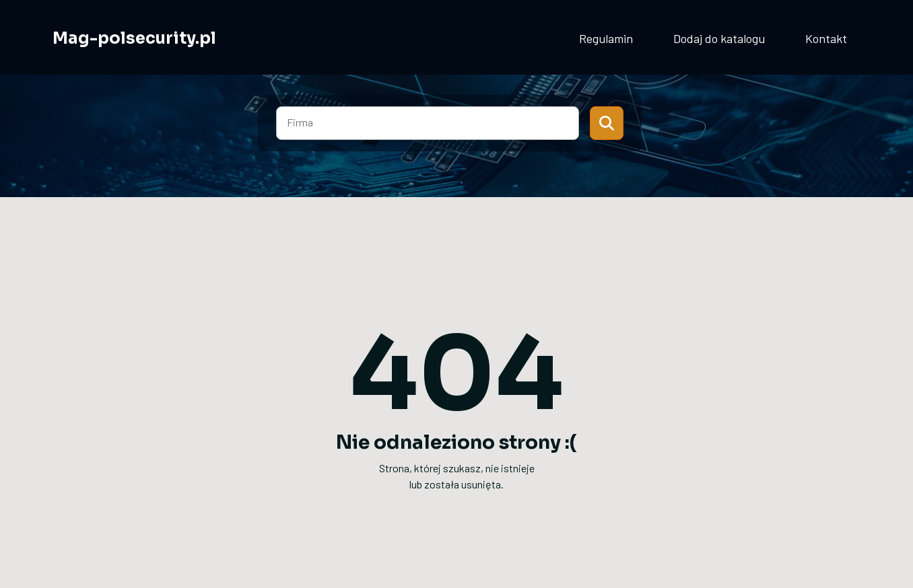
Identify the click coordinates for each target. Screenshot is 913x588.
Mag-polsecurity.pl (134, 38)
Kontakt (826, 38)
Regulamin (606, 38)
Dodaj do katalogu (719, 38)
